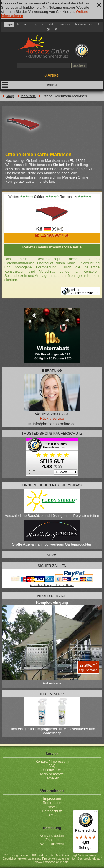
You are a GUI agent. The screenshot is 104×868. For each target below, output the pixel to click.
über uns (64, 24)
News (52, 807)
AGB (52, 815)
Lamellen (52, 778)
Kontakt (48, 24)
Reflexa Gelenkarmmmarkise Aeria (52, 247)
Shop (10, 96)
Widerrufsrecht (52, 844)
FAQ (52, 766)
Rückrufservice (52, 418)
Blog (34, 24)
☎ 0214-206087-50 (52, 414)
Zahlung (52, 840)
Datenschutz (52, 811)
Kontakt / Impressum (52, 761)
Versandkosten (52, 836)
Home (22, 24)
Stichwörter (52, 770)
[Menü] (95, 813)
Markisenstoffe (52, 774)
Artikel (52, 75)
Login (9, 24)
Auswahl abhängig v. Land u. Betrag (52, 585)
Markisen (28, 96)
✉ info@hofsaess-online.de (52, 424)
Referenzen (84, 24)
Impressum (52, 799)
